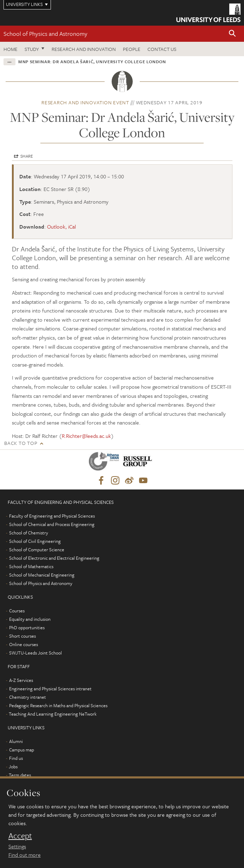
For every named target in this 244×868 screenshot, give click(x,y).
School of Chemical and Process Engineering (52, 524)
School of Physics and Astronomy (45, 34)
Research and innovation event (85, 102)
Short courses (22, 636)
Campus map (22, 750)
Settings (17, 846)
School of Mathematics (31, 566)
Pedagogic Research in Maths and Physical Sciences (58, 705)
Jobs (13, 767)
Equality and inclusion (30, 619)
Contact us (162, 49)
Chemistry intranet (28, 697)
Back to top (21, 443)
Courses (17, 611)
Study (32, 49)
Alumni (16, 741)
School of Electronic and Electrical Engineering (54, 558)
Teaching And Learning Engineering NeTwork (53, 714)
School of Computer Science (37, 550)
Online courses (24, 644)
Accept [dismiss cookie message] (20, 836)
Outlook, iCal (61, 226)
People (132, 49)
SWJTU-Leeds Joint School (35, 653)
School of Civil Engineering (35, 541)
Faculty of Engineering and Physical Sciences (52, 516)
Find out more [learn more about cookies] (25, 855)
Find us (16, 758)
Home (11, 49)
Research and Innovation (84, 49)
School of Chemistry (29, 533)
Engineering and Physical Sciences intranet (50, 689)
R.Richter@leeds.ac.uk (86, 436)
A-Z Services (21, 680)
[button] (232, 34)
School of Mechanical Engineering (42, 575)
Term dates (20, 775)
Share (27, 156)
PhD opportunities (27, 627)
